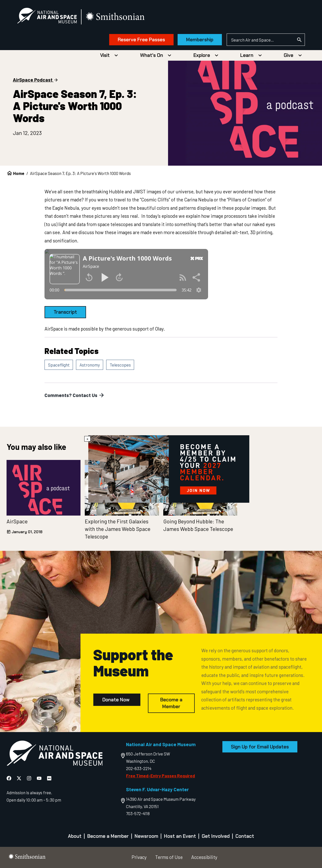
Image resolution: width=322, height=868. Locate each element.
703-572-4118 (138, 813)
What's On (152, 55)
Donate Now (116, 700)
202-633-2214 (139, 768)
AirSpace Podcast (33, 80)
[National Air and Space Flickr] (49, 778)
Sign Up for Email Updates (260, 747)
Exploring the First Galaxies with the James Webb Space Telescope (118, 529)
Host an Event (180, 836)
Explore (202, 55)
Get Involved (216, 836)
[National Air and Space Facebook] (9, 778)
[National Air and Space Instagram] (30, 778)
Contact (245, 836)
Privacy (139, 857)
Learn (247, 55)
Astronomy (90, 365)
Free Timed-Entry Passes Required (160, 776)
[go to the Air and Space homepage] (54, 754)
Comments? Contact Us (75, 395)
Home (19, 173)
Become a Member (171, 703)
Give (289, 55)
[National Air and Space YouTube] (40, 778)
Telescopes (120, 365)
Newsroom (146, 836)
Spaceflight (59, 365)
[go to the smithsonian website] (116, 17)
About (75, 836)
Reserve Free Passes (141, 40)
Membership (200, 40)
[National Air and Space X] (19, 778)
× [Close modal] (87, 439)
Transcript (65, 312)
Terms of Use (169, 857)
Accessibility (204, 857)
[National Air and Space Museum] (47, 17)
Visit (105, 55)
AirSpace (17, 521)
